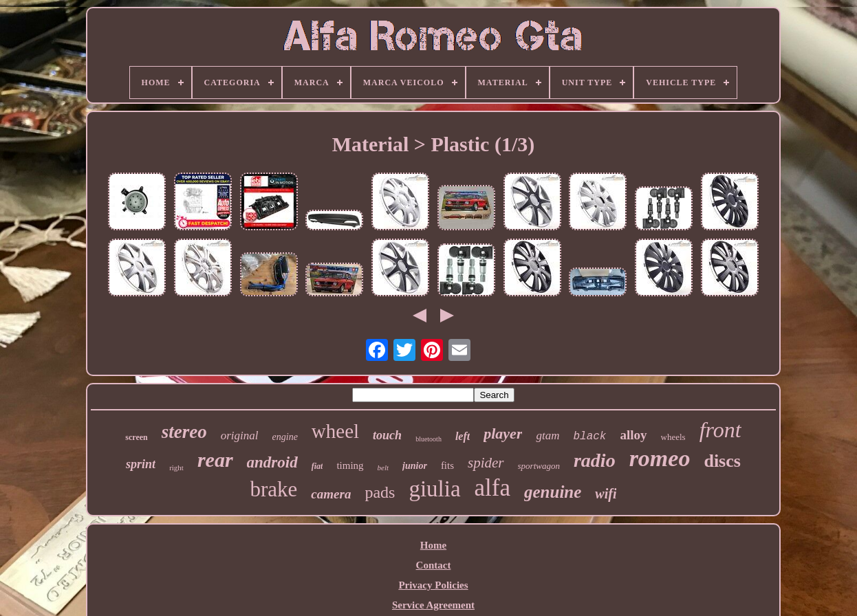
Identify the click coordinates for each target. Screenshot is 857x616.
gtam (547, 436)
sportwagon (539, 466)
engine (285, 437)
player (503, 433)
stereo (184, 432)
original (240, 436)
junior (415, 466)
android (272, 462)
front (720, 430)
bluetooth (429, 439)
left (463, 436)
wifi (606, 494)
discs (722, 461)
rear (215, 460)
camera (331, 494)
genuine (553, 492)
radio (595, 460)
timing (350, 465)
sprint (141, 464)
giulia (434, 489)
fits (447, 465)
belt (383, 467)
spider (486, 463)
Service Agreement (433, 605)
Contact (434, 565)
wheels (673, 437)
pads (380, 492)
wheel (335, 431)
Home (433, 545)
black (589, 437)
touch (387, 435)
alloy (633, 435)
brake (274, 489)
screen (136, 437)
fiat (317, 466)
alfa (492, 488)
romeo (660, 458)
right (176, 467)
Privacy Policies (433, 585)
